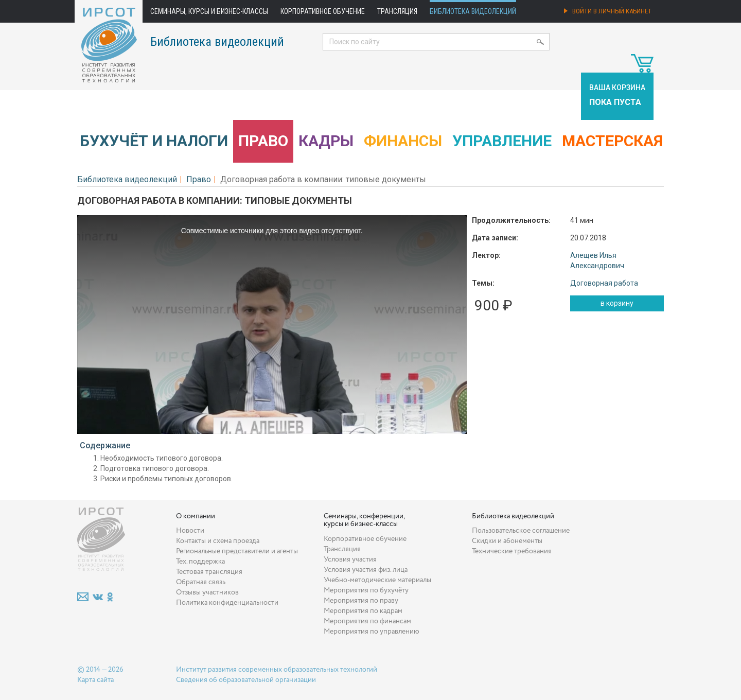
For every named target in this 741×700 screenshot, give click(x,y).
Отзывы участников (207, 592)
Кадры (326, 141)
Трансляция (397, 11)
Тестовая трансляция (209, 572)
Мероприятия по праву (361, 601)
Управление (502, 141)
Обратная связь (201, 582)
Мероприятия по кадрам (363, 611)
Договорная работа (604, 283)
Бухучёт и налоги (154, 141)
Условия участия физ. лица (366, 570)
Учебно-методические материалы (377, 580)
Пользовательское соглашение (521, 531)
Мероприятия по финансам (367, 621)
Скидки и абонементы (507, 541)
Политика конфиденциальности (227, 603)
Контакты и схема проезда (218, 541)
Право (263, 141)
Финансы (403, 141)
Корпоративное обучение (323, 11)
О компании (196, 516)
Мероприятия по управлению (372, 632)
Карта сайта (95, 680)
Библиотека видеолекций (473, 11)
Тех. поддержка (200, 562)
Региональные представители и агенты (237, 551)
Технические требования (512, 551)
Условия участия (350, 559)
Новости (190, 531)
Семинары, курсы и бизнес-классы (209, 11)
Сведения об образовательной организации (246, 680)
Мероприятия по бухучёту (366, 590)
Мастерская (612, 141)
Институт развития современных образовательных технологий (277, 670)
